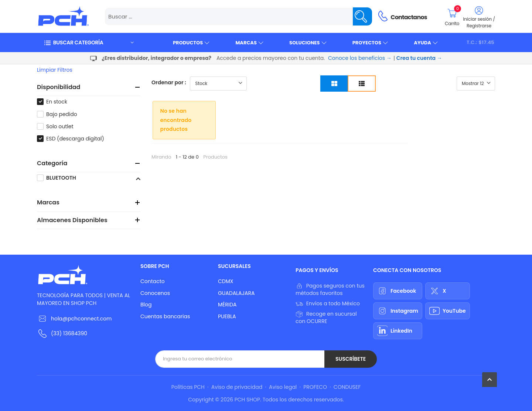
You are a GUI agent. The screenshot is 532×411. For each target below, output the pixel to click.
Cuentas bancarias (165, 316)
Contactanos (409, 17)
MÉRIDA (227, 305)
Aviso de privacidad (237, 387)
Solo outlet (60, 126)
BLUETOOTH (61, 178)
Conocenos (155, 293)
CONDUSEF (347, 387)
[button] (89, 42)
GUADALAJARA (236, 293)
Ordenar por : (169, 82)
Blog (146, 305)
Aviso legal (283, 387)
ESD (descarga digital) (75, 139)
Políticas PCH (188, 387)
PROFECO (315, 387)
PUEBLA (227, 316)
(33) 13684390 (69, 333)
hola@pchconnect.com (81, 319)
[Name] (362, 16)
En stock (57, 102)
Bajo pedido (62, 114)
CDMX (226, 281)
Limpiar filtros (55, 70)
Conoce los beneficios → (360, 58)
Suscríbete (351, 359)
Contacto (153, 281)
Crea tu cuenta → (419, 58)
